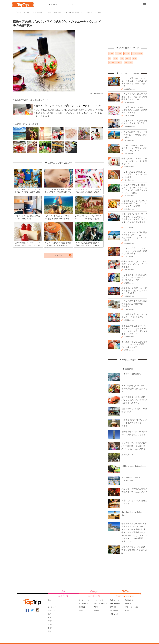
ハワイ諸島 (39, 12)
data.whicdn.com (98, 93)
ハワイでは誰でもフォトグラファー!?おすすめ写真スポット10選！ (134, 135)
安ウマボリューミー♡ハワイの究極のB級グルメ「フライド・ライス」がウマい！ (134, 203)
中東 (50, 617)
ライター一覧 (114, 611)
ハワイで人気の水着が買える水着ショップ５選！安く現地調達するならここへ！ (134, 97)
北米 (28, 12)
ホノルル (127, 54)
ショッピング (99, 600)
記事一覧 (53, 5)
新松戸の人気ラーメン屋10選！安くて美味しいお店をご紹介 (134, 550)
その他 (97, 611)
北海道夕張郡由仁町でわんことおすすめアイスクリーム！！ (134, 423)
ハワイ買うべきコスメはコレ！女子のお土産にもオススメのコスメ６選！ (134, 110)
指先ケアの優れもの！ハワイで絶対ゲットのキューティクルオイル (70, 12)
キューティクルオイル (115, 63)
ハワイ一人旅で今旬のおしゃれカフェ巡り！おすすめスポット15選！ (134, 174)
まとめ (50, 628)
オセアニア (52, 611)
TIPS (96, 607)
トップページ (17, 12)
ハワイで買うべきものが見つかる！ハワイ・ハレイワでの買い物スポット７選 (134, 277)
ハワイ (111, 54)
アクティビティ (84, 600)
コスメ (128, 58)
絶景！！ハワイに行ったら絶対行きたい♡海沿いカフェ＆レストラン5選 (134, 291)
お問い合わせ (114, 614)
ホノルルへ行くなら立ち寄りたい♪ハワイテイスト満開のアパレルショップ (134, 344)
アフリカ (51, 624)
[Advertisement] (128, 32)
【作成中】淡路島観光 (131, 374)
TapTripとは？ (130, 600)
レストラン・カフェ (101, 604)
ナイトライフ (83, 604)
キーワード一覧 (115, 604)
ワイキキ (119, 54)
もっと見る (59, 255)
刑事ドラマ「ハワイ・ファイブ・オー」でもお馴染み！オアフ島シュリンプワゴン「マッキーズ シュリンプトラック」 (134, 219)
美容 (122, 58)
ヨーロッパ (52, 607)
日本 (50, 600)
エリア (71, 5)
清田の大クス (127, 455)
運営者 (127, 611)
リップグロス (128, 63)
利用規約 (128, 604)
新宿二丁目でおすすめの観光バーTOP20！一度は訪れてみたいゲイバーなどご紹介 (134, 446)
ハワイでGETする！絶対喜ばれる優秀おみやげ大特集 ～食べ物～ (134, 304)
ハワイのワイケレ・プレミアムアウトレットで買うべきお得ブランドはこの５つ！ (134, 148)
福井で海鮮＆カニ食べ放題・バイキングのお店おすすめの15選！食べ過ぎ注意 (134, 400)
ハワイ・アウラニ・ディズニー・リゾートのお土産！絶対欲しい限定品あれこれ (134, 251)
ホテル (81, 611)
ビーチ (115, 58)
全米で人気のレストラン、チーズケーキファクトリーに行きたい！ (134, 161)
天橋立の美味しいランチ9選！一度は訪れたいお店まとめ (134, 389)
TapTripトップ (114, 600)
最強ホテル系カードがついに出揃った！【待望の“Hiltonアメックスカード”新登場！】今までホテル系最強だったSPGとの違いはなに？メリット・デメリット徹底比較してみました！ (134, 532)
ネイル (135, 58)
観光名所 (82, 607)
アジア (50, 604)
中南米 (50, 621)
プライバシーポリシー (133, 607)
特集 (50, 631)
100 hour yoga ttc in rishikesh (134, 466)
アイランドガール (137, 54)
